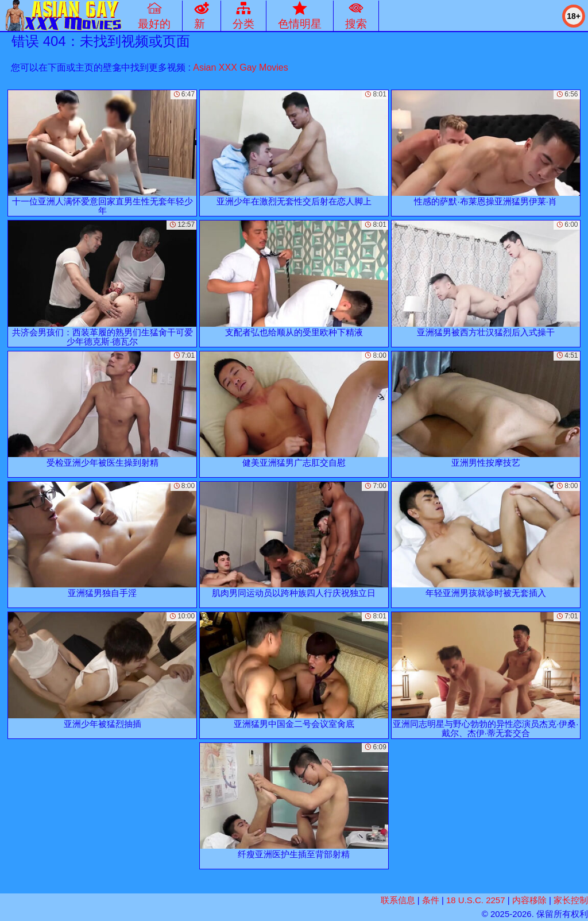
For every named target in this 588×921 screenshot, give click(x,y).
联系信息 (398, 900)
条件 (431, 900)
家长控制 (571, 900)
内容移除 (529, 900)
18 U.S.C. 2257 (476, 900)
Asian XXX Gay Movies (240, 67)
